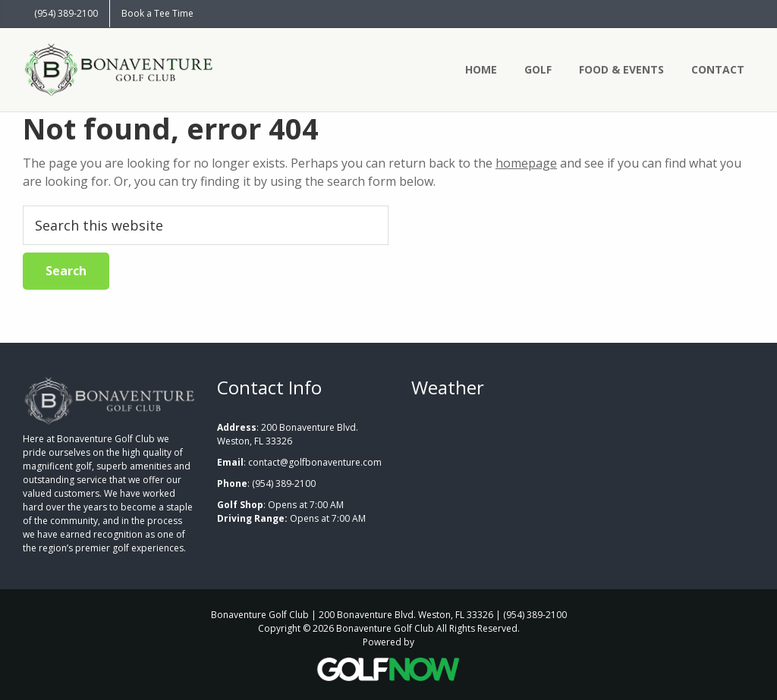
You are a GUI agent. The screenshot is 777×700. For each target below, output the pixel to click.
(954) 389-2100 (66, 13)
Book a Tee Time (157, 13)
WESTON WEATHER (583, 478)
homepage (526, 163)
